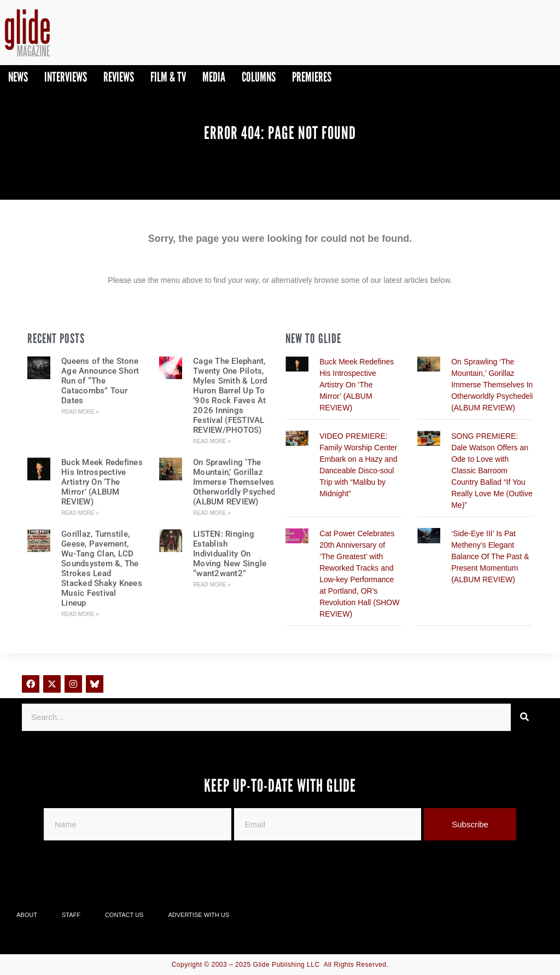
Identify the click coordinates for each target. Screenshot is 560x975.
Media (214, 77)
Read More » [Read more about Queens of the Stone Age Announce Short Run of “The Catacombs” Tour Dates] (80, 412)
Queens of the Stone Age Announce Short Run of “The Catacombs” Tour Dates (100, 381)
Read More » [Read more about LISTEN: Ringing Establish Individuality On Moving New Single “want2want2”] (212, 585)
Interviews (66, 77)
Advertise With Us (199, 915)
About (27, 915)
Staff (71, 915)
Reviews (119, 77)
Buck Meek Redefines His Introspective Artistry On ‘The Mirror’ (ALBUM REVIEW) (102, 482)
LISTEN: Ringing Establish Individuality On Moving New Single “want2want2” (230, 554)
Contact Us (124, 915)
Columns (259, 77)
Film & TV (168, 77)
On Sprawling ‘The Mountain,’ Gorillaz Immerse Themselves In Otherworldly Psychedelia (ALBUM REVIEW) (241, 482)
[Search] (524, 717)
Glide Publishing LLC (287, 965)
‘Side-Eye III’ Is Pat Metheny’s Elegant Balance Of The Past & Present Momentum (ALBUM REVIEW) (490, 556)
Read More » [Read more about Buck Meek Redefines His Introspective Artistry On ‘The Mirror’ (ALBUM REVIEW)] (80, 513)
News (18, 77)
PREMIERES (312, 77)
